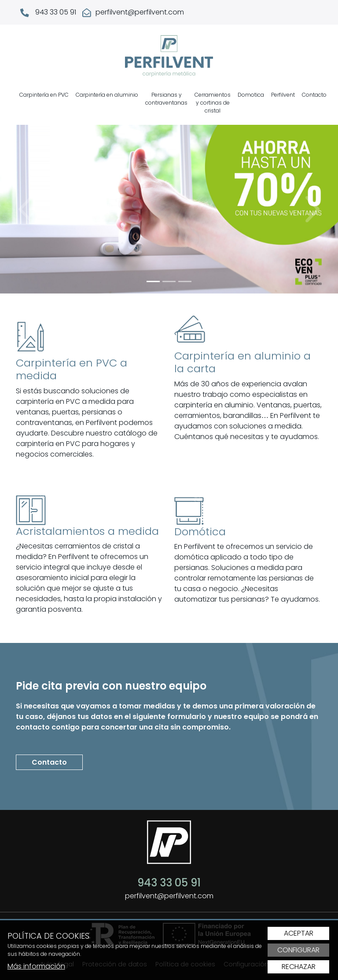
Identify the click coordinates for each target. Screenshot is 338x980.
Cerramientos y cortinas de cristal (213, 103)
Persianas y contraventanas (166, 99)
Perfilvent (283, 95)
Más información (36, 966)
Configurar (298, 950)
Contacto (314, 95)
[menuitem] (44, 103)
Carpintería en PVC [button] (44, 95)
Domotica (251, 95)
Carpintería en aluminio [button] (107, 95)
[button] (25, 209)
